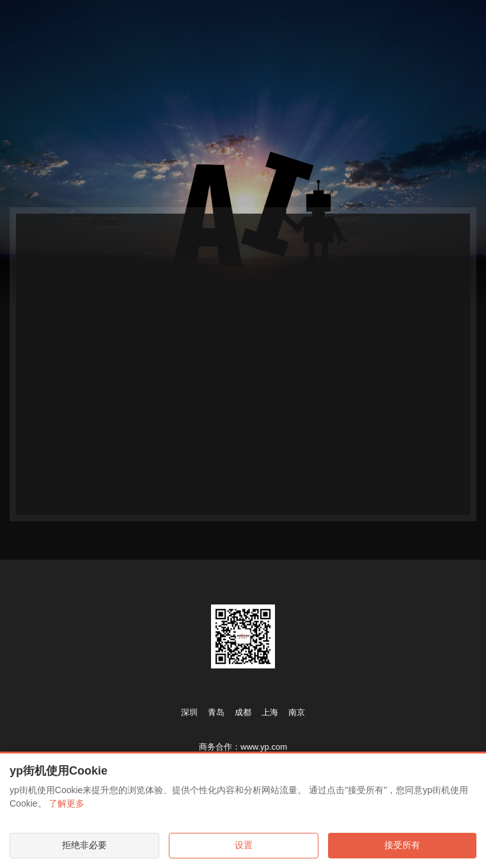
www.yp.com (264, 747)
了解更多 (67, 803)
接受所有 (402, 845)
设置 (244, 845)
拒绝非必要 (84, 845)
